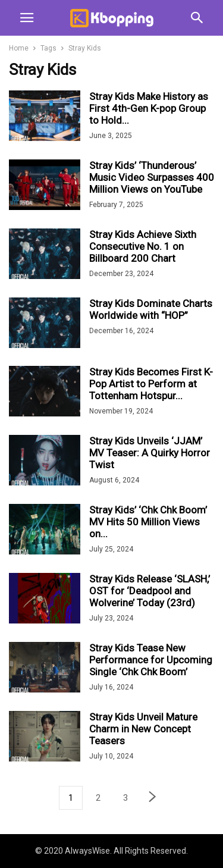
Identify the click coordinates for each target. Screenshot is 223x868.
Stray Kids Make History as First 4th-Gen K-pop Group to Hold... (149, 108)
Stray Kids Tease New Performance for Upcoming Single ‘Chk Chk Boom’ (151, 660)
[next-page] (153, 798)
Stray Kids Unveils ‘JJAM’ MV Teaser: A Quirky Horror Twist (150, 453)
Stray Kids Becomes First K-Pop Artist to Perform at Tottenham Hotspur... (151, 384)
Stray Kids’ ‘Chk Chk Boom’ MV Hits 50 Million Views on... (148, 522)
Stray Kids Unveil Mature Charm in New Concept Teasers (143, 729)
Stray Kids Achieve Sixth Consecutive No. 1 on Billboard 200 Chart (143, 246)
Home (19, 48)
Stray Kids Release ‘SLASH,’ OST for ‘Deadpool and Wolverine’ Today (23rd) (150, 591)
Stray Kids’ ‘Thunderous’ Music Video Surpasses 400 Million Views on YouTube (152, 177)
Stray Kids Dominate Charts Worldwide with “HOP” (151, 309)
